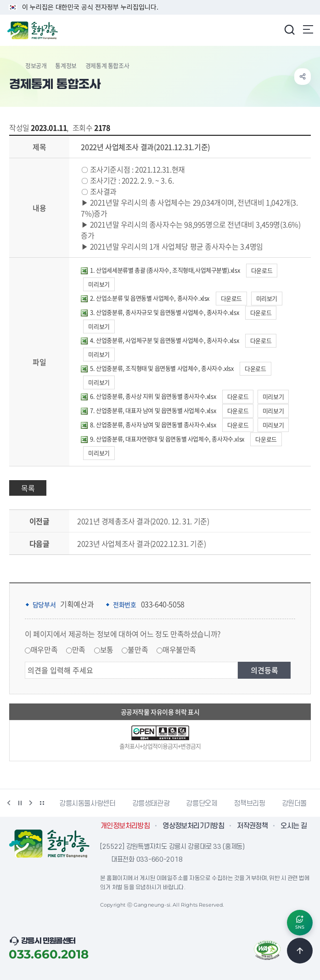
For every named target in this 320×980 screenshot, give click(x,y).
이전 (9, 803)
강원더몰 (295, 803)
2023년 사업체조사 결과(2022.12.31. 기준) (141, 543)
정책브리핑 (249, 803)
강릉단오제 (202, 803)
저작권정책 (252, 826)
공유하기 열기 (303, 77)
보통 (107, 649)
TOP (300, 951)
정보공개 (36, 65)
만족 (79, 649)
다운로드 (262, 270)
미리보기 (99, 284)
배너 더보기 (42, 803)
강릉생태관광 (151, 803)
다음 (31, 803)
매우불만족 (179, 649)
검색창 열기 (289, 29)
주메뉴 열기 (308, 29)
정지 (20, 803)
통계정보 (66, 65)
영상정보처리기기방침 (193, 826)
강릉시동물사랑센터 (87, 803)
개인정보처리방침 (125, 826)
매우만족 (44, 649)
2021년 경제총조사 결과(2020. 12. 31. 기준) (143, 521)
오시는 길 (294, 826)
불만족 (138, 649)
